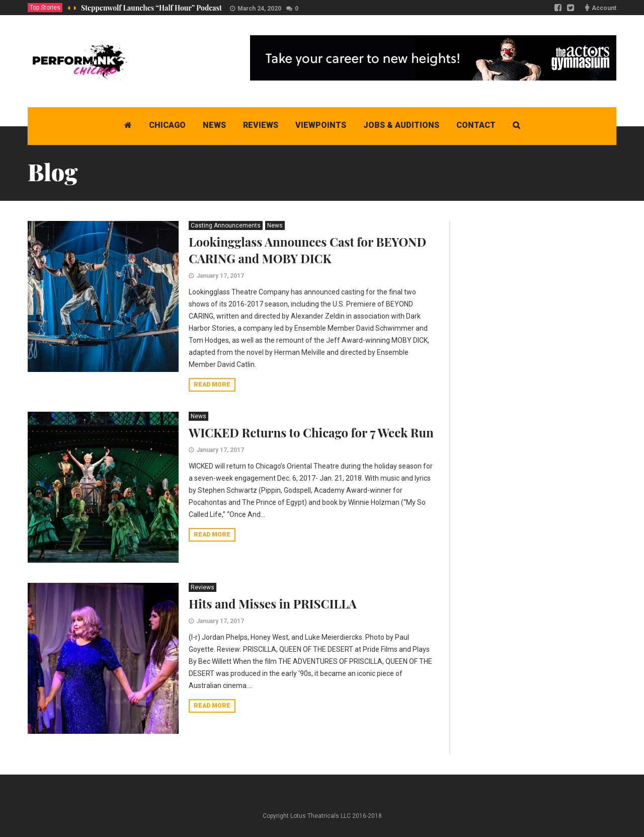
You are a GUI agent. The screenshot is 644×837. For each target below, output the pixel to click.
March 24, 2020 (259, 9)
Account (604, 8)
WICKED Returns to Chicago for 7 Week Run (311, 432)
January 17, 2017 (220, 276)
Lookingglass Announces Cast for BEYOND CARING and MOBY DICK (307, 250)
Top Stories (45, 8)
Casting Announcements (226, 225)
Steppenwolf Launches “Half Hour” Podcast (151, 8)
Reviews (203, 587)
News (275, 225)
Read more (212, 385)
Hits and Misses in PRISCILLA (273, 603)
